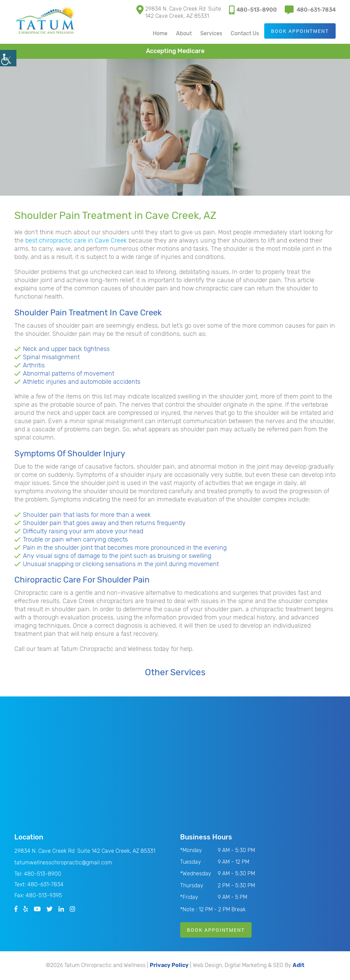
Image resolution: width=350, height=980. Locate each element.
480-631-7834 (310, 9)
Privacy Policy (169, 966)
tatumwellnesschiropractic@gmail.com (63, 863)
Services (211, 34)
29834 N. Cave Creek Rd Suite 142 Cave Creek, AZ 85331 (179, 12)
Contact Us (245, 34)
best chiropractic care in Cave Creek (76, 241)
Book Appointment (300, 31)
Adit (299, 966)
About (184, 34)
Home (160, 34)
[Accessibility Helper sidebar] (8, 58)
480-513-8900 (253, 9)
